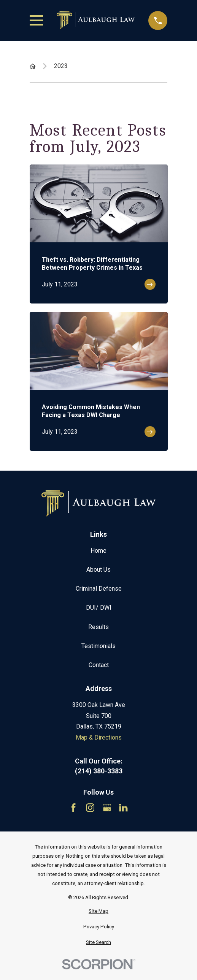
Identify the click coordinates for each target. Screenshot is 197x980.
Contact (99, 665)
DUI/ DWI (99, 608)
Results (98, 627)
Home (98, 551)
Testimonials (98, 646)
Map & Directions (99, 737)
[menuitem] (99, 911)
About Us (98, 570)
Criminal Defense (99, 589)
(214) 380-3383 (99, 771)
